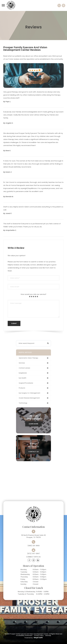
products (22, 388)
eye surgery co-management (29, 393)
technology (23, 403)
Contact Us (33, 452)
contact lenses (24, 368)
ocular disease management (29, 398)
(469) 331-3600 (34, 546)
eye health (23, 378)
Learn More (33, 424)
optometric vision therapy (28, 358)
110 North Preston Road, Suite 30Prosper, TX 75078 (33, 536)
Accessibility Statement (24, 635)
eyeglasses (23, 373)
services (22, 363)
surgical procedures (26, 383)
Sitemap (48, 635)
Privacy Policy (39, 635)
